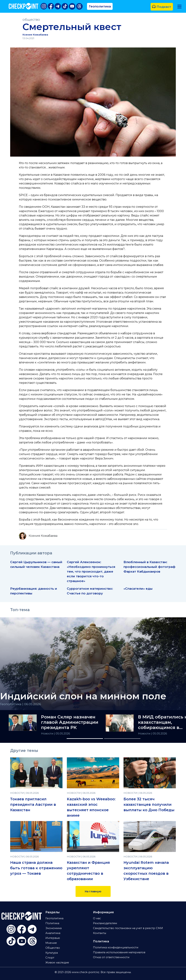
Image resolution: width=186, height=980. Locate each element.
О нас (97, 918)
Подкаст (162, 7)
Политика (52, 923)
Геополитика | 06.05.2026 (21, 704)
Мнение (51, 943)
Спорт (50, 958)
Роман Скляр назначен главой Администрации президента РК (70, 722)
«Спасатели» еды (138, 588)
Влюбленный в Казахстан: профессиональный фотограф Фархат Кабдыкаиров (149, 567)
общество (31, 20)
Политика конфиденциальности (116, 947)
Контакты (100, 933)
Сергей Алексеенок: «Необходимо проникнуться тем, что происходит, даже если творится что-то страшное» (91, 571)
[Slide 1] (85, 739)
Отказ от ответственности (111, 957)
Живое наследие (57, 963)
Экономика (53, 928)
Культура (52, 953)
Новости (47, 734)
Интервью (53, 938)
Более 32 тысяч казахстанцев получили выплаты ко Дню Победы (149, 804)
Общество (53, 948)
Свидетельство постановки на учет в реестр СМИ (128, 928)
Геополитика (100, 6)
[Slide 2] (122, 739)
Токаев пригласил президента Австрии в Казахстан (33, 804)
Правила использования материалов (119, 952)
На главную (93, 891)
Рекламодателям (105, 923)
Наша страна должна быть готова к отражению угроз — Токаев (36, 868)
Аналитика (53, 933)
